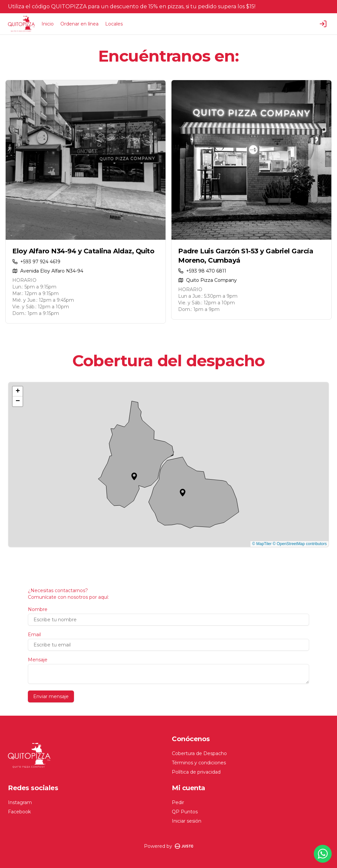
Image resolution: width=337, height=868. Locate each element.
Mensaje (38, 660)
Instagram (20, 802)
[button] (134, 476)
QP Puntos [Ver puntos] (185, 812)
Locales (114, 24)
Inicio (48, 24)
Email (34, 635)
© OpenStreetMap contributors (300, 544)
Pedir (178, 802)
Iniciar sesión (187, 821)
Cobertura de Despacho (199, 753)
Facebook (19, 812)
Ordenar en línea (79, 24)
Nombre (38, 609)
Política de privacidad (196, 772)
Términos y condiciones (199, 763)
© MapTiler (262, 544)
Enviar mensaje (51, 696)
